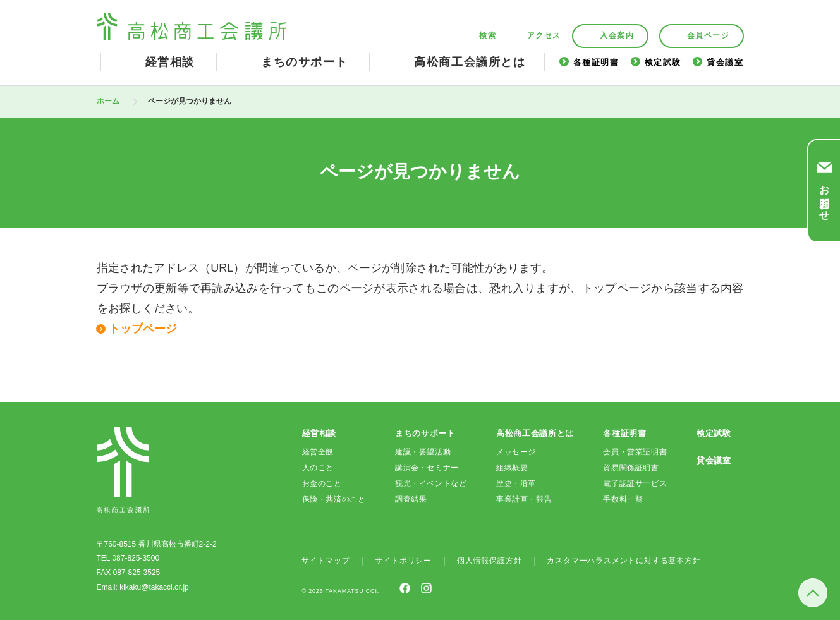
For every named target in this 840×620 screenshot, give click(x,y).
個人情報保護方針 (489, 561)
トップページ (143, 329)
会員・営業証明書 (635, 452)
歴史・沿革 (516, 483)
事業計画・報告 (524, 499)
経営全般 (318, 452)
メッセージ (516, 452)
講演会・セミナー (427, 468)
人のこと (318, 468)
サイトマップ (326, 561)
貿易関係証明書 (631, 468)
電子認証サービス (635, 483)
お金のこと (322, 483)
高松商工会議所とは (470, 62)
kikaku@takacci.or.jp (154, 587)
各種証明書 (596, 62)
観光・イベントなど (431, 483)
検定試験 (663, 62)
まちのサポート (304, 62)
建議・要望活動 (423, 452)
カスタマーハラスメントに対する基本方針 (624, 561)
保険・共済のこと (334, 499)
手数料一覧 (623, 499)
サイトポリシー (403, 561)
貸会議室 (725, 62)
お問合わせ (825, 197)
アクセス (544, 36)
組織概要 (512, 468)
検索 (488, 36)
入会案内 (617, 35)
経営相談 (170, 62)
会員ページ (709, 35)
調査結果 (411, 499)
